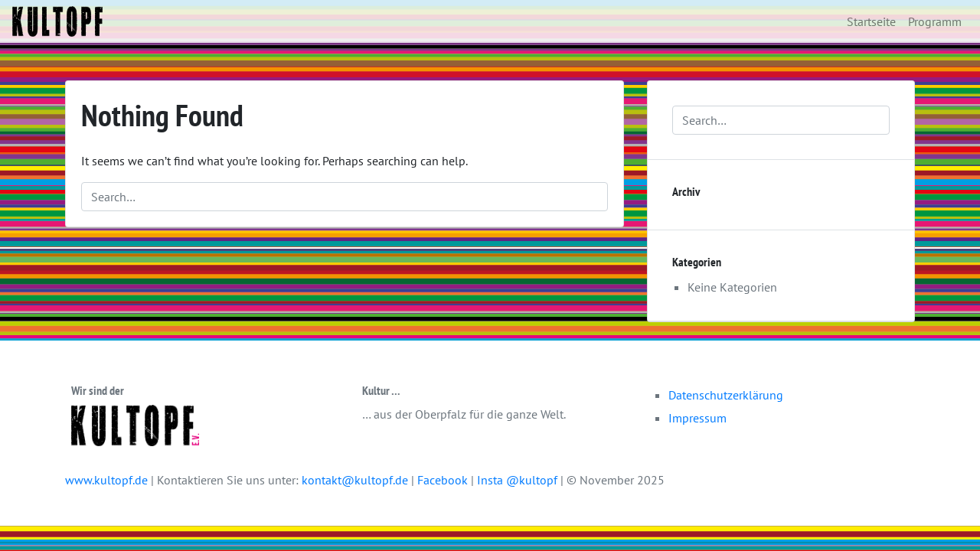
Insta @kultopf (519, 480)
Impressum (697, 418)
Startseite (871, 21)
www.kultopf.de (106, 480)
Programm (935, 21)
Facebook (444, 480)
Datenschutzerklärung (726, 395)
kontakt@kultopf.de (355, 480)
